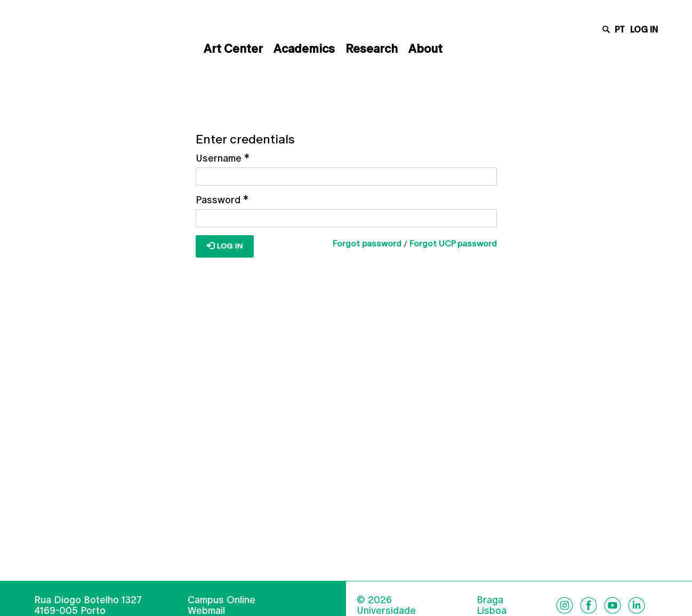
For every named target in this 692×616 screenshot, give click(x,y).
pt (620, 30)
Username (223, 158)
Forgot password (367, 243)
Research (372, 49)
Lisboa (492, 611)
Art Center (233, 49)
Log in (644, 30)
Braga (490, 600)
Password (222, 200)
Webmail (206, 610)
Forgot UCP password (453, 243)
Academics (304, 49)
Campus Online (222, 600)
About (425, 49)
